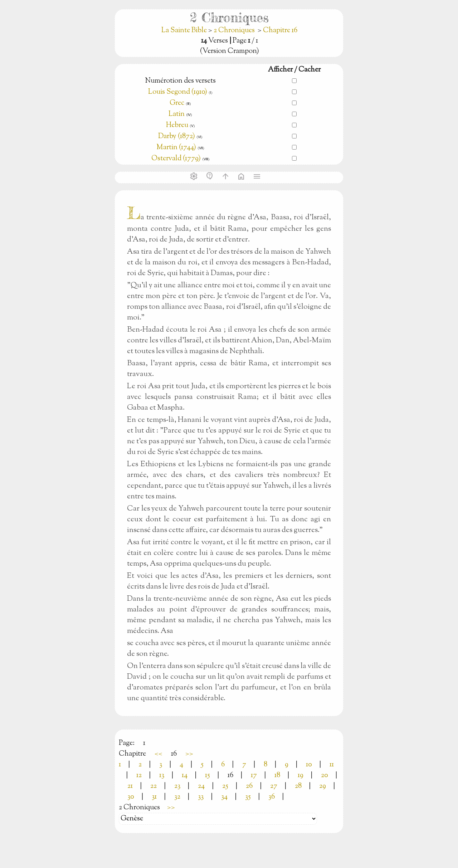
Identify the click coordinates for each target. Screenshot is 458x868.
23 (177, 786)
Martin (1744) (176, 148)
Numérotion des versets (180, 81)
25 (225, 786)
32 (177, 797)
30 (131, 797)
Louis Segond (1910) (178, 92)
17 (254, 776)
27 (274, 786)
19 (301, 776)
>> (189, 754)
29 (323, 786)
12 (139, 776)
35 (248, 797)
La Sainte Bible (185, 31)
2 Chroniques (234, 31)
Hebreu (177, 125)
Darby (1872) (177, 136)
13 (162, 776)
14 (185, 776)
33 (201, 797)
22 (154, 786)
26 (249, 786)
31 (154, 797)
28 (298, 786)
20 (325, 776)
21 (130, 786)
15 (208, 776)
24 (201, 786)
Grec (177, 103)
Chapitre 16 (280, 31)
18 (277, 776)
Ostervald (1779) (176, 159)
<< (159, 754)
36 (272, 797)
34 (224, 797)
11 (332, 765)
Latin (177, 114)
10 (309, 765)
